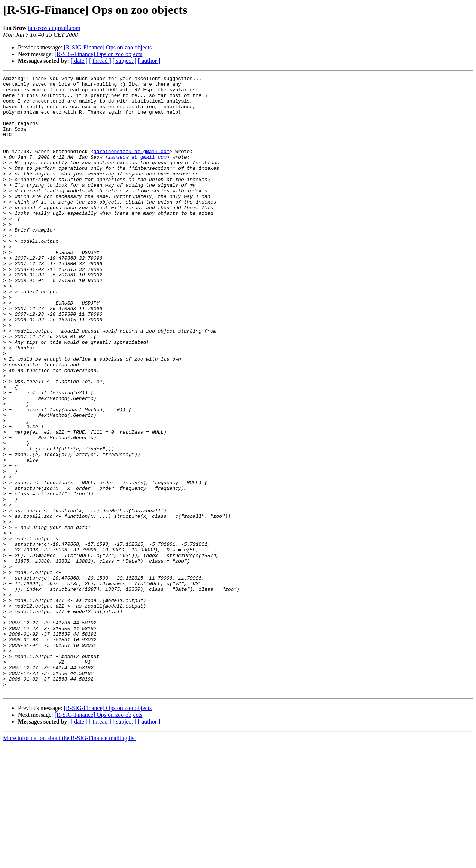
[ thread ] (100, 61)
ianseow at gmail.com (54, 28)
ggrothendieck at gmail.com (132, 167)
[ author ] (149, 61)
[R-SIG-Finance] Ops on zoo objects (108, 47)
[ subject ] (125, 61)
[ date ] (79, 61)
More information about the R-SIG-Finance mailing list (70, 861)
